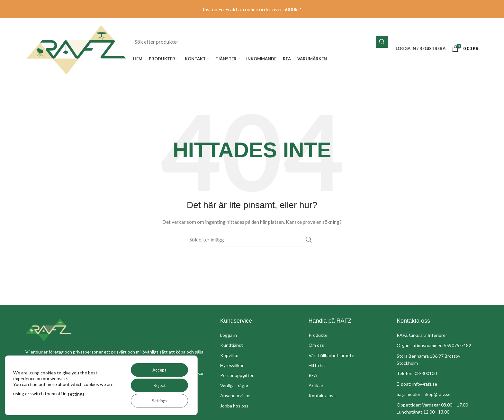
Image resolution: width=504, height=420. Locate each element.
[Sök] (261, 43)
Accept (158, 370)
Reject (158, 385)
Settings (158, 401)
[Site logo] (76, 52)
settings (83, 394)
